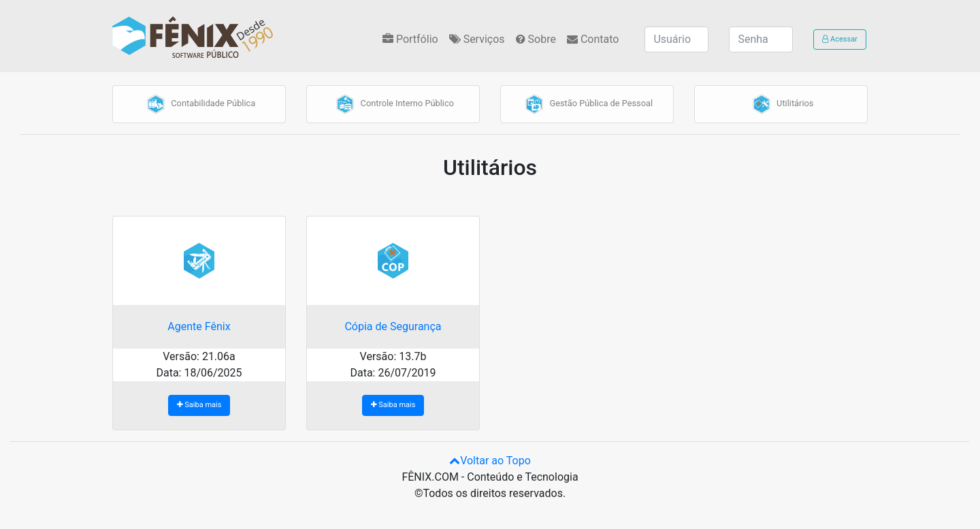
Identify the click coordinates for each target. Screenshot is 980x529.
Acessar (840, 39)
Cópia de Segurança (393, 326)
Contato (593, 39)
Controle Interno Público (393, 104)
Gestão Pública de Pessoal (587, 104)
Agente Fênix (199, 326)
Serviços (477, 39)
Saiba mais (203, 405)
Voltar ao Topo (490, 461)
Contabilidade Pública (199, 104)
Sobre (536, 39)
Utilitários (781, 104)
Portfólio (410, 39)
